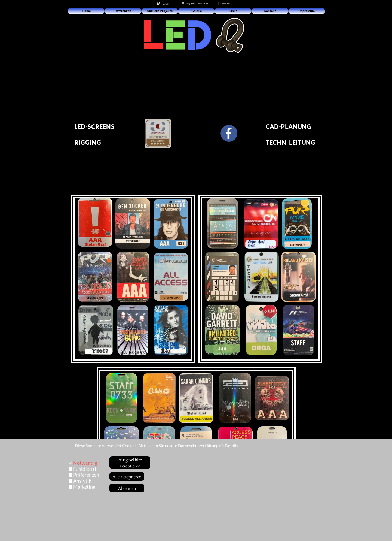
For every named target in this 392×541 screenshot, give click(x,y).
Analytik (82, 481)
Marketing (84, 487)
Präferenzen (86, 475)
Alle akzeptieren (127, 477)
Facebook (225, 4)
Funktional (85, 469)
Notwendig (85, 463)
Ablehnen (127, 488)
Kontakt (164, 4)
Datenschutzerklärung (198, 446)
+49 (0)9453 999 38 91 (196, 4)
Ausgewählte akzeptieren (130, 463)
